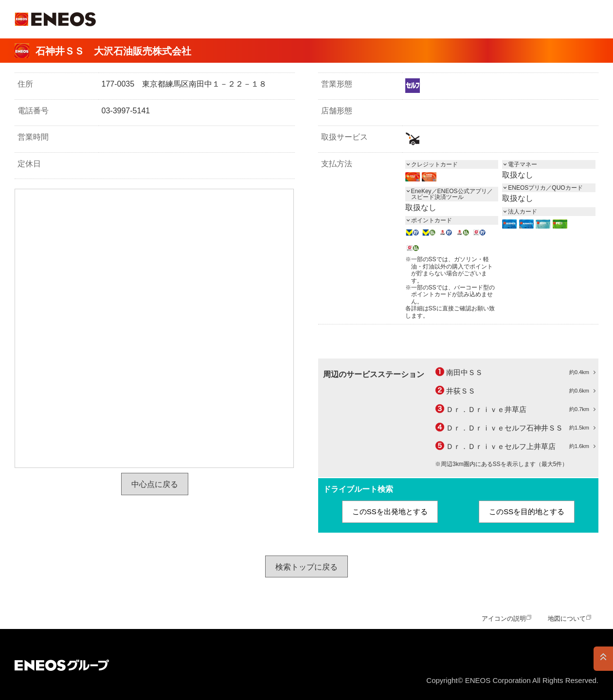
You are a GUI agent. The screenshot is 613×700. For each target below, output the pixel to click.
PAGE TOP (603, 659)
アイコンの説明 (504, 619)
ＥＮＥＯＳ (55, 19)
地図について (567, 619)
